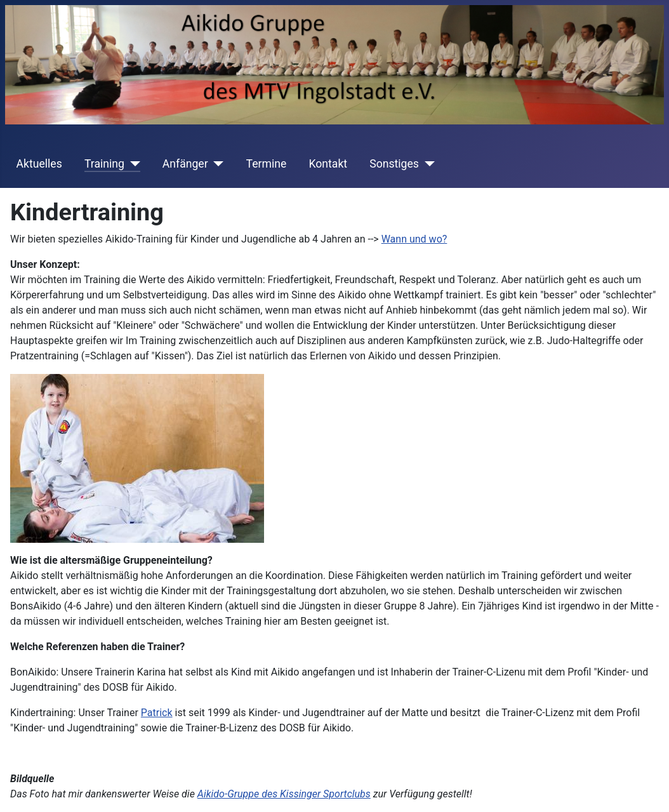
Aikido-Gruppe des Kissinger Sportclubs (284, 794)
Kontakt (328, 164)
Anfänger (185, 164)
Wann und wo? (414, 239)
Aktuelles (39, 164)
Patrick (157, 713)
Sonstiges (394, 164)
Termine (267, 164)
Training (104, 164)
